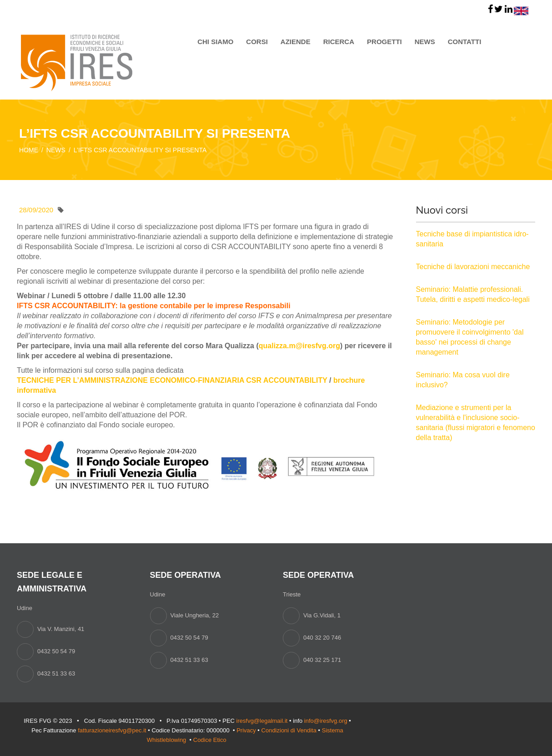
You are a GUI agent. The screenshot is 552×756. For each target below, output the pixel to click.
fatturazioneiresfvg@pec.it (112, 730)
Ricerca (339, 42)
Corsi (257, 42)
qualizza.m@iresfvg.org (299, 346)
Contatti (465, 42)
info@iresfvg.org (326, 721)
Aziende (296, 42)
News (425, 42)
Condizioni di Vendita (289, 730)
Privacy (246, 730)
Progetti (384, 42)
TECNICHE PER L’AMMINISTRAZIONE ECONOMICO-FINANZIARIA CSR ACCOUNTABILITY (172, 380)
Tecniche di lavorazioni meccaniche (473, 267)
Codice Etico (211, 740)
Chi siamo (215, 42)
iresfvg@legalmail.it (262, 721)
